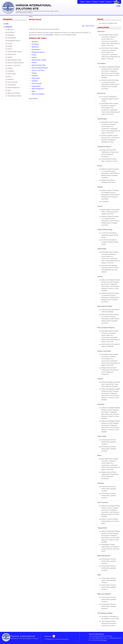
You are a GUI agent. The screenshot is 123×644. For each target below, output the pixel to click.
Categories (9, 27)
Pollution (10, 68)
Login (118, 6)
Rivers (9, 76)
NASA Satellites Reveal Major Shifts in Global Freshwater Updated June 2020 (111, 212)
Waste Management (14, 88)
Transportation (12, 85)
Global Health (12, 54)
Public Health (11, 74)
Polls (7, 24)
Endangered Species (14, 41)
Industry (10, 57)
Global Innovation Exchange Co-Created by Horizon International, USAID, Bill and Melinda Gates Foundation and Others (110, 84)
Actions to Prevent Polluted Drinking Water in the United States (110, 521)
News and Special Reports (16, 63)
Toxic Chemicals (12, 82)
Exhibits (10, 46)
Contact (95, 2)
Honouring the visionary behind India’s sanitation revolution (109, 442)
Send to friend (90, 26)
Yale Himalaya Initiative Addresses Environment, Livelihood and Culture (109, 623)
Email (105, 640)
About (88, 2)
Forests (10, 49)
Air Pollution (11, 32)
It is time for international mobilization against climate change (110, 99)
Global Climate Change (15, 52)
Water (9, 90)
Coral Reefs (105, 202)
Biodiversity (11, 35)
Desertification (12, 38)
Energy (10, 43)
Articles (102, 2)
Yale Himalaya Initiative (15, 96)
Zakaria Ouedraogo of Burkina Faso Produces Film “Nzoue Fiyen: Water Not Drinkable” (111, 384)
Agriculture (11, 30)
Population (11, 71)
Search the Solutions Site (109, 23)
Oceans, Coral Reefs (14, 65)
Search (109, 2)
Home (82, 2)
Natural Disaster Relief (14, 60)
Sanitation (10, 79)
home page (49, 35)
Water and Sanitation (14, 93)
